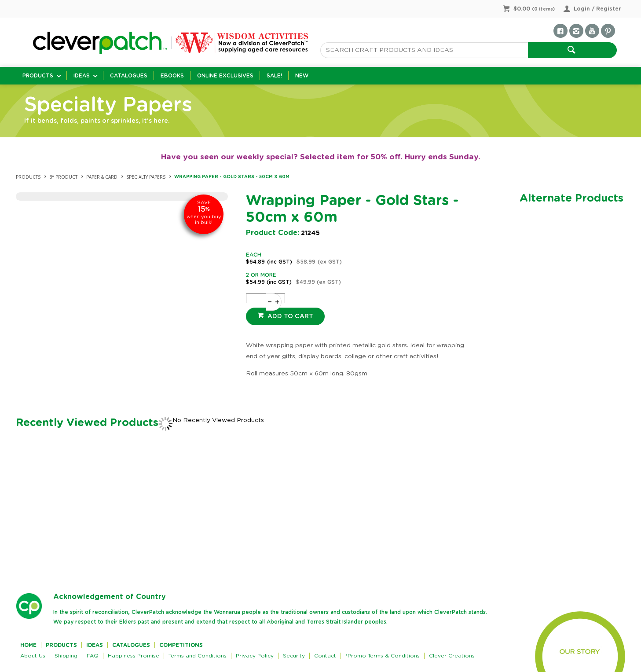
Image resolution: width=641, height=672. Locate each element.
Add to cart (289, 316)
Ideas (82, 76)
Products (38, 76)
